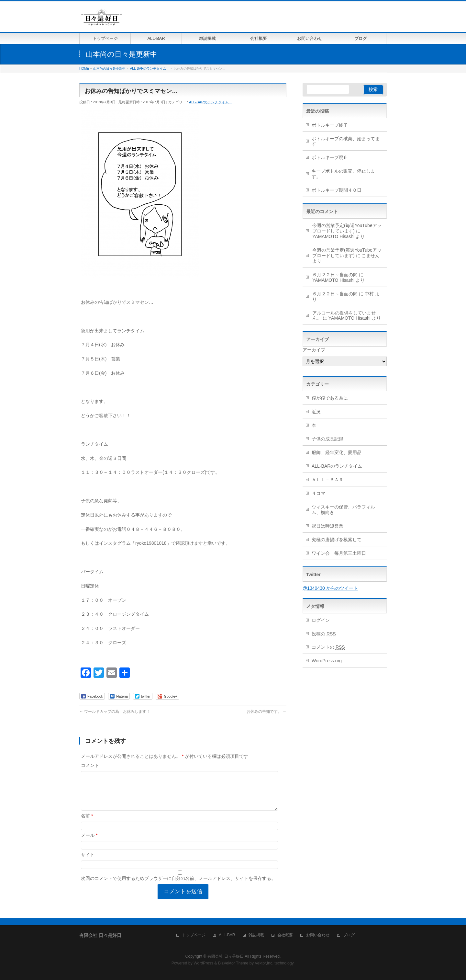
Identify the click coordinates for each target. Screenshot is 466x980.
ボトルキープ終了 (330, 125)
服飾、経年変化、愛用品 (337, 452)
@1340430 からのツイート (330, 588)
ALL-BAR (227, 935)
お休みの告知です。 (266, 712)
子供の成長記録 (327, 439)
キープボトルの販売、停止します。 (343, 174)
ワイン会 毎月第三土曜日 (339, 553)
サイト (88, 862)
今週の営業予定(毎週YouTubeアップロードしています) (347, 228)
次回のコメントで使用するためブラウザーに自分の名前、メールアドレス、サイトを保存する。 (178, 886)
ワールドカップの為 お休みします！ (115, 712)
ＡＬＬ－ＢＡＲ (327, 480)
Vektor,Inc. (264, 963)
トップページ (194, 935)
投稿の (324, 634)
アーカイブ (314, 350)
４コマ (318, 493)
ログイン (321, 620)
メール (89, 843)
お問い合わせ (318, 935)
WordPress (203, 963)
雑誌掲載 (256, 935)
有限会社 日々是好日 (225, 957)
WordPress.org (327, 661)
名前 (87, 824)
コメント (90, 765)
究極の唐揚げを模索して (337, 540)
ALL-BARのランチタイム (211, 102)
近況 (316, 412)
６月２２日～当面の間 (335, 275)
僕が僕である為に (330, 398)
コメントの (328, 647)
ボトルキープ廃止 (330, 157)
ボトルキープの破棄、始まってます (346, 141)
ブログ (349, 935)
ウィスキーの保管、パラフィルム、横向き (343, 510)
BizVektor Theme (233, 963)
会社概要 (285, 935)
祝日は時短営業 (327, 526)
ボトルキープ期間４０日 (337, 190)
